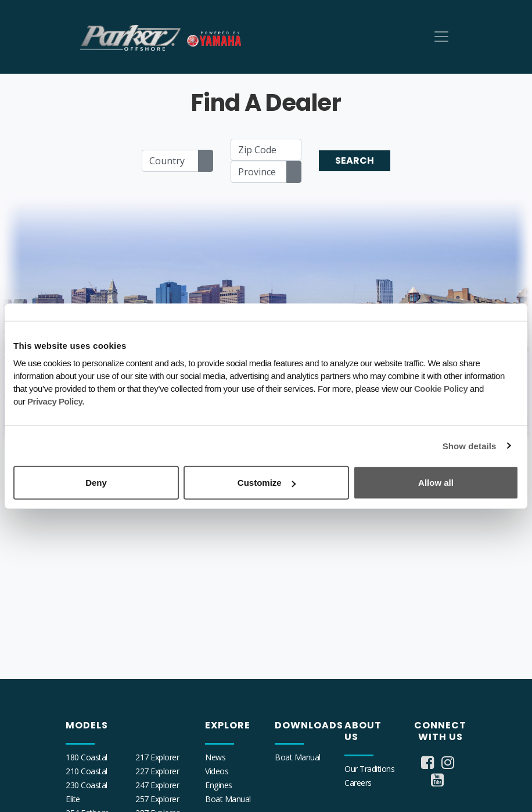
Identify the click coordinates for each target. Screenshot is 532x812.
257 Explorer (157, 799)
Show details (470, 445)
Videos (217, 771)
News (215, 757)
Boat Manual (228, 799)
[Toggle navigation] (441, 37)
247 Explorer (157, 785)
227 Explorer (157, 771)
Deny (96, 483)
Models (87, 725)
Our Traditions (369, 769)
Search (355, 160)
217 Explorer (157, 757)
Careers (358, 783)
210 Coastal (87, 771)
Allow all (436, 483)
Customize (267, 483)
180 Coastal (87, 757)
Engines (219, 785)
